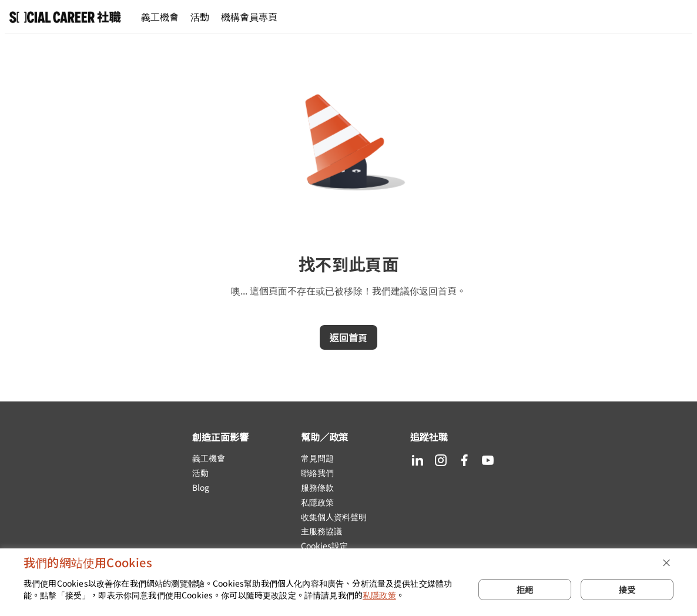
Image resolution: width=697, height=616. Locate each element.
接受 (627, 590)
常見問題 (317, 458)
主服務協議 (321, 531)
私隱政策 (317, 502)
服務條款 (317, 488)
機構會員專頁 (249, 16)
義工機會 (160, 16)
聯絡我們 (317, 473)
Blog (201, 488)
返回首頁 (349, 337)
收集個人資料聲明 (334, 517)
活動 (200, 16)
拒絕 (525, 590)
